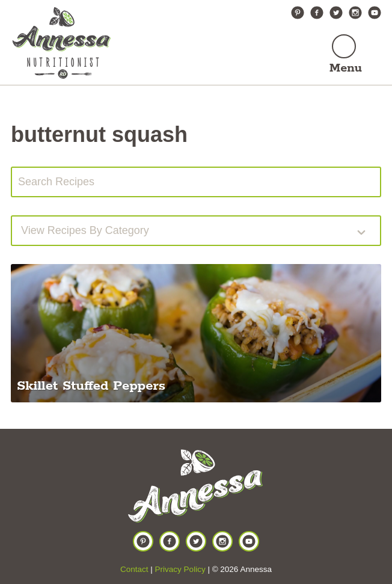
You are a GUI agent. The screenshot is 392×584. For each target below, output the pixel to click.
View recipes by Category (85, 230)
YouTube (375, 13)
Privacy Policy (180, 569)
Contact (134, 569)
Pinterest (298, 13)
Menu (346, 68)
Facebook (317, 13)
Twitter (336, 13)
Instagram (355, 13)
